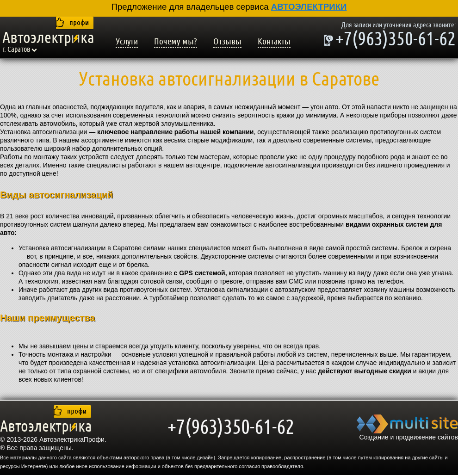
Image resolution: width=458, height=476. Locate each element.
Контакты (274, 42)
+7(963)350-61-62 (396, 40)
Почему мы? (176, 42)
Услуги (127, 42)
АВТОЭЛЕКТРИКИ (309, 7)
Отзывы (227, 42)
